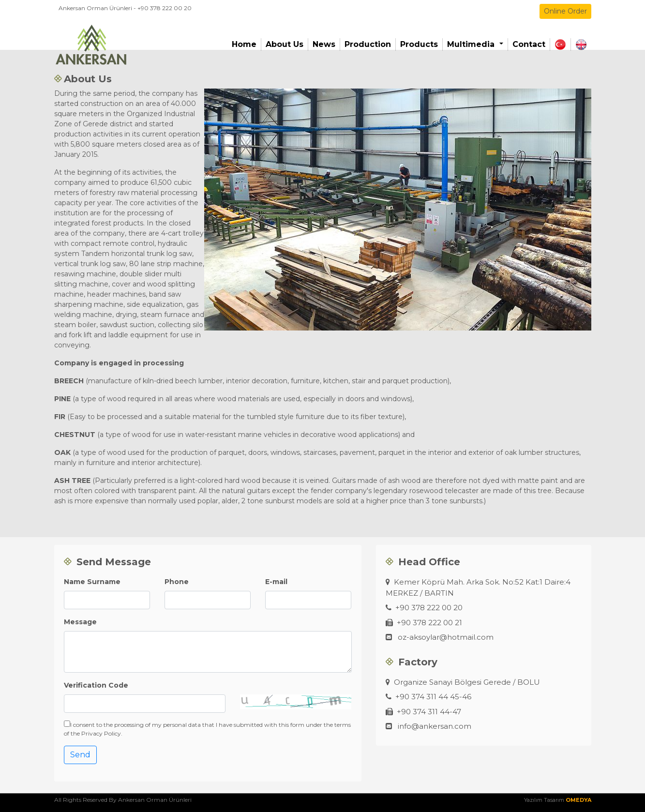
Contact (529, 44)
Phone (177, 582)
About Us (285, 44)
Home (244, 44)
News (324, 44)
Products (419, 44)
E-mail (276, 582)
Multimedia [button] (472, 44)
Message (80, 622)
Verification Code (96, 685)
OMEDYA (578, 800)
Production (368, 44)
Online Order (565, 11)
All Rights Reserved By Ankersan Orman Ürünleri (123, 800)
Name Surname (92, 582)
